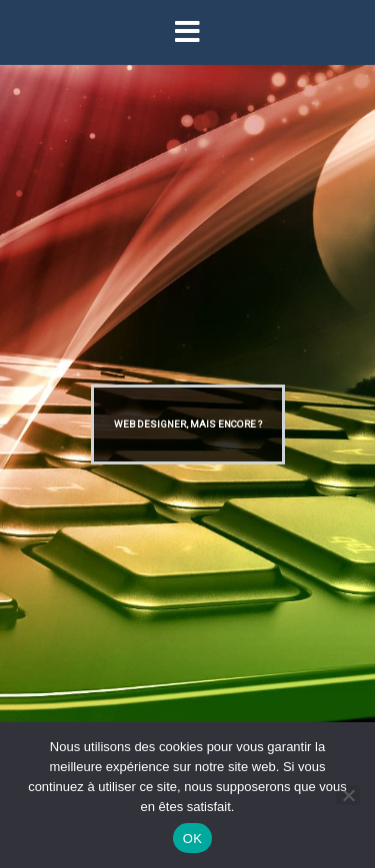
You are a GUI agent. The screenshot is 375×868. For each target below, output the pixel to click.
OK (192, 839)
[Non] (348, 795)
